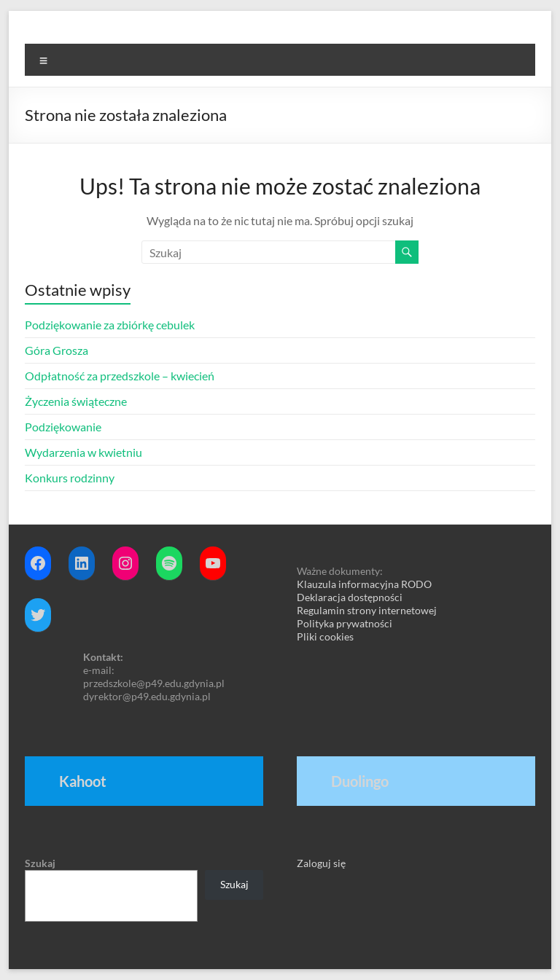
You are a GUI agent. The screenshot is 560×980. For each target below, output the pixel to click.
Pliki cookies (325, 636)
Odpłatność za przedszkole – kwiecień (120, 376)
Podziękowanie (63, 427)
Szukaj (40, 863)
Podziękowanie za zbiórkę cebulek (110, 325)
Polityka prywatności (345, 623)
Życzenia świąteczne (76, 401)
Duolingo (360, 781)
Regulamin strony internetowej (367, 610)
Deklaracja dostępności (350, 597)
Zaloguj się (321, 863)
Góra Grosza (57, 350)
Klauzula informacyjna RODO (364, 584)
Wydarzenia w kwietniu (83, 452)
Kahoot (83, 781)
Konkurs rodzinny (70, 478)
